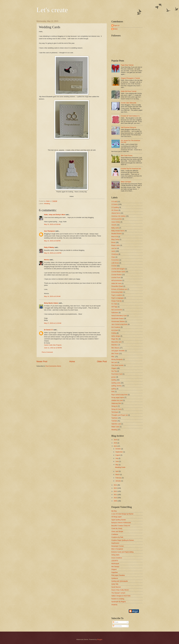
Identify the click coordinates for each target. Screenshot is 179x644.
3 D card (114, 201)
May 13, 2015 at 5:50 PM (52, 241)
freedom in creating (118, 599)
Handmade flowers (118, 318)
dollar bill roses (116, 283)
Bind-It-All (115, 237)
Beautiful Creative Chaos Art (121, 526)
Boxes (114, 242)
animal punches (117, 219)
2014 (115, 485)
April (117, 471)
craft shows (115, 263)
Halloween (115, 313)
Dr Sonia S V (49, 330)
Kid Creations (116, 327)
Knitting (114, 333)
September (119, 452)
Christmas (115, 254)
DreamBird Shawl (117, 286)
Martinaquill (115, 564)
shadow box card (117, 400)
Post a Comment (47, 352)
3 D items (115, 204)
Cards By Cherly (117, 528)
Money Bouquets (117, 359)
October (118, 449)
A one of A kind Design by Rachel (122, 514)
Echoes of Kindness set (119, 289)
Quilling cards (116, 383)
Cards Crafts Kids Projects (53, 345)
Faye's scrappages (118, 298)
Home (72, 362)
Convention (115, 260)
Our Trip (114, 371)
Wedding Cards (120, 467)
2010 (115, 498)
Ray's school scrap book (119, 395)
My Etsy (114, 511)
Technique (115, 412)
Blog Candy (115, 239)
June (117, 461)
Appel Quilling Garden (119, 520)
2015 (115, 446)
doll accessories (117, 280)
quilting (114, 389)
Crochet (114, 266)
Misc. (113, 357)
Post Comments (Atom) (53, 366)
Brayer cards (116, 245)
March (118, 475)
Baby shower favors (118, 231)
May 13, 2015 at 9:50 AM (52, 224)
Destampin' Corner (118, 546)
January (118, 481)
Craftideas (115, 534)
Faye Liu (117, 25)
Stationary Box (116, 403)
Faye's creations (117, 295)
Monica (47, 260)
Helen (116, 29)
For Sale (114, 304)
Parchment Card (117, 374)
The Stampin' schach (118, 593)
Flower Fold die (117, 301)
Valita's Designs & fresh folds (121, 596)
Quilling (114, 380)
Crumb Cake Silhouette (129, 103)
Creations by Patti (117, 537)
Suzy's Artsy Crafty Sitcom (120, 590)
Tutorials (114, 421)
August (118, 455)
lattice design (116, 336)
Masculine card (116, 342)
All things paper (117, 517)
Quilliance (115, 578)
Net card (114, 362)
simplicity (114, 605)
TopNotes (115, 418)
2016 (115, 443)
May (117, 465)
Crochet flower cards (118, 272)
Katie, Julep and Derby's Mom (55, 215)
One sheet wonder (118, 365)
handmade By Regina (119, 602)
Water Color (115, 427)
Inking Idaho (115, 555)
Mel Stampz (115, 567)
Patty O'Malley (49, 247)
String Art (115, 406)
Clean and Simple (117, 531)
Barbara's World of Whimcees (121, 523)
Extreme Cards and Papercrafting (122, 552)
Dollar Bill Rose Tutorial (129, 91)
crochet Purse (116, 277)
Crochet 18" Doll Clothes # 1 (130, 116)
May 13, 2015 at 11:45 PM (53, 253)
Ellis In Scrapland (117, 549)
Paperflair (115, 572)
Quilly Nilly (115, 584)
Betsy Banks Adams (51, 303)
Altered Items (116, 213)
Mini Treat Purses (127, 155)
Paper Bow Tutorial (127, 65)
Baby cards (115, 228)
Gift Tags (114, 307)
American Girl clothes (118, 216)
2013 (115, 488)
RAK (113, 392)
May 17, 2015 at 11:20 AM (53, 323)
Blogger (100, 639)
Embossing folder (117, 292)
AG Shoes (115, 210)
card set (114, 248)
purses (114, 377)
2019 (115, 440)
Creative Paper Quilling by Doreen (123, 540)
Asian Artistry (116, 222)
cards (113, 251)
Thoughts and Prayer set (120, 415)
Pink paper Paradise (118, 575)
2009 (115, 501)
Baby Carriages (126, 182)
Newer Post (42, 362)
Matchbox (115, 345)
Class (113, 257)
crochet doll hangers (118, 269)
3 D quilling (115, 207)
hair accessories (117, 310)
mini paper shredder (118, 351)
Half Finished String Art (129, 127)
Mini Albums (115, 348)
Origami (114, 368)
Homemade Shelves (118, 321)
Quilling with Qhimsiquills (120, 581)
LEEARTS (115, 561)
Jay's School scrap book (119, 324)
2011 (115, 495)
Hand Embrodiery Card (119, 316)
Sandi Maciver (116, 587)
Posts (115, 622)
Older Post (102, 362)
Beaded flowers (117, 234)
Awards (114, 225)
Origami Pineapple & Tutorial (130, 78)
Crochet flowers (117, 275)
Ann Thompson (50, 231)
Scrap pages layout (118, 397)
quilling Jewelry (116, 386)
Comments (117, 626)
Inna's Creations (117, 558)
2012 (115, 491)
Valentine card (116, 424)
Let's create (52, 10)
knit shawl (115, 330)
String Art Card (116, 409)
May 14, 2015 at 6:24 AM (52, 296)
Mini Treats (115, 354)
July (117, 458)
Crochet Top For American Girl (131, 169)
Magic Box (115, 339)
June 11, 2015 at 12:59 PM (53, 348)
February (119, 478)
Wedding (47, 204)
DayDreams (115, 543)
